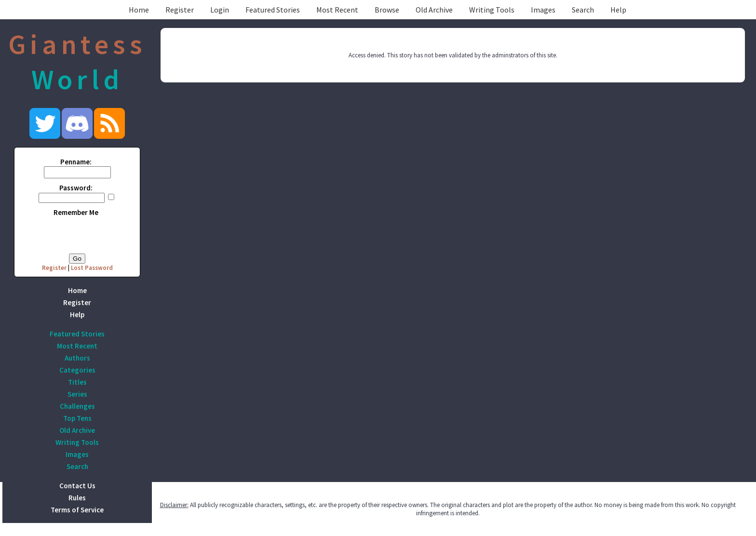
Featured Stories (273, 10)
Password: (76, 188)
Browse (387, 10)
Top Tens (77, 418)
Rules (77, 498)
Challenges (77, 406)
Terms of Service (77, 510)
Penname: (76, 162)
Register (180, 10)
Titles (77, 382)
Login (220, 10)
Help (618, 10)
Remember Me (76, 212)
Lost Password (92, 268)
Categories (77, 370)
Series (77, 394)
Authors (77, 358)
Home (139, 10)
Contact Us (77, 486)
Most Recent (337, 10)
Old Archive (434, 10)
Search (583, 10)
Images (543, 10)
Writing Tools (492, 10)
